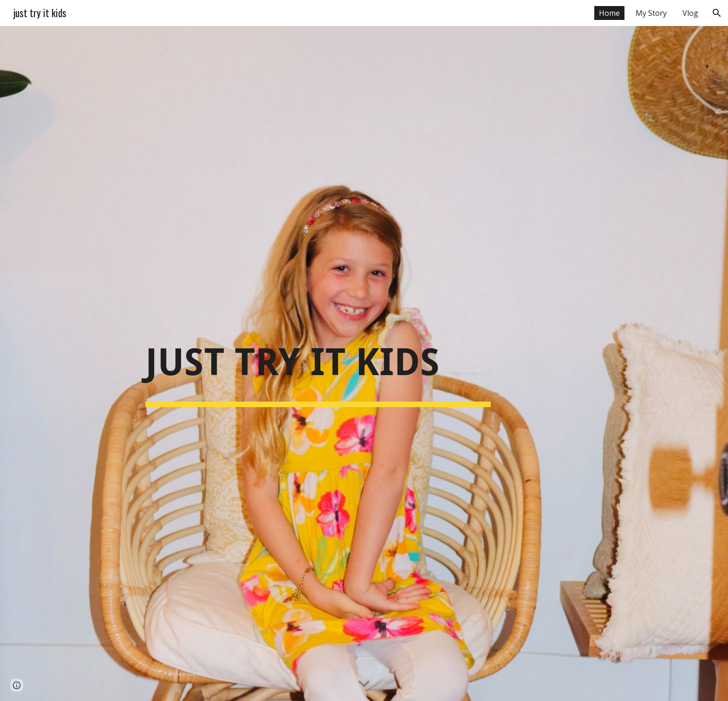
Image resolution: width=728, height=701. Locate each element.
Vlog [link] (690, 13)
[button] (717, 13)
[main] (318, 363)
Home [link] (609, 13)
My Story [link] (651, 13)
